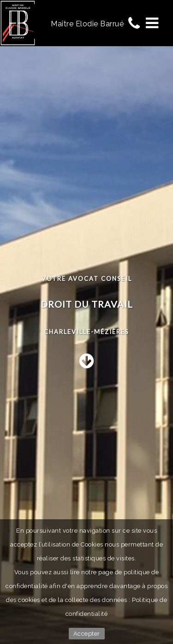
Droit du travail (87, 304)
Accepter (87, 634)
